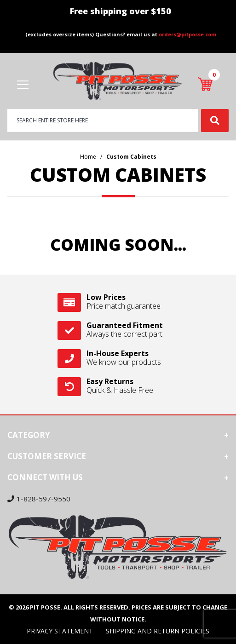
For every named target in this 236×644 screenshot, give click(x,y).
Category (29, 435)
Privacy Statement (60, 631)
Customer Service (47, 456)
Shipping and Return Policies (158, 631)
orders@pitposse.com (187, 34)
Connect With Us (45, 477)
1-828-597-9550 (39, 499)
